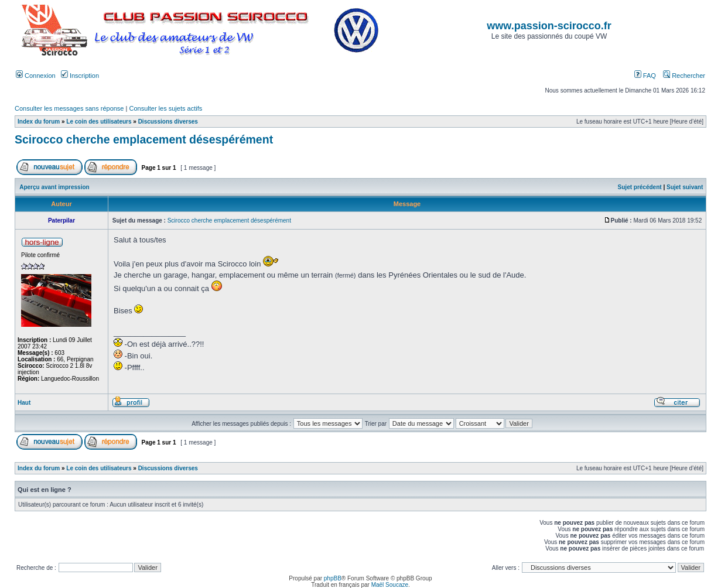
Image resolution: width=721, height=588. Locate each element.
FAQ (645, 76)
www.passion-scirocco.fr (549, 26)
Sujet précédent (640, 187)
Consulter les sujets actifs (165, 108)
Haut (24, 403)
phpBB (333, 578)
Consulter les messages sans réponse (69, 108)
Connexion (36, 76)
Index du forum (39, 122)
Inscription (80, 76)
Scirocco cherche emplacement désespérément (144, 139)
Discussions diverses (168, 122)
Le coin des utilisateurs (99, 122)
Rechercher (684, 76)
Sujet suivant (685, 187)
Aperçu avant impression (54, 187)
